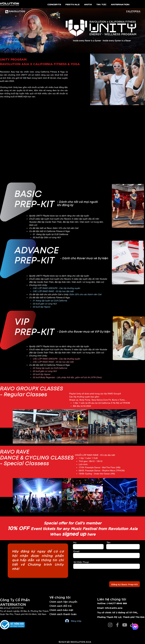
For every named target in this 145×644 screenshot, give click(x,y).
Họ (75, 543)
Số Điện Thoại (81, 562)
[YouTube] (125, 625)
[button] (128, 206)
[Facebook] (117, 625)
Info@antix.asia (114, 608)
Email (76, 551)
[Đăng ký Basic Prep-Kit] (125, 584)
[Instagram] (110, 625)
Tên (108, 543)
